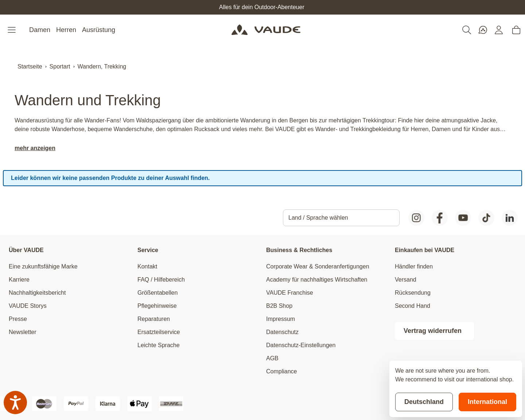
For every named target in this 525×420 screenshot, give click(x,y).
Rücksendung (413, 293)
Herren (66, 30)
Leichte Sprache (159, 345)
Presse (18, 319)
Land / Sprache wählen (318, 218)
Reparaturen (154, 319)
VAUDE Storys (28, 306)
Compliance (281, 371)
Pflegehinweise (157, 306)
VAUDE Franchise (290, 293)
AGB (272, 358)
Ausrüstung (99, 30)
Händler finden (414, 266)
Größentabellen (157, 293)
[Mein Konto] (499, 30)
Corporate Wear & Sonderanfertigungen (318, 266)
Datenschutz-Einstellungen (301, 345)
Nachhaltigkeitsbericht (37, 293)
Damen (40, 30)
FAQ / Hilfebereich (161, 280)
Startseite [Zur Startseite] (30, 66)
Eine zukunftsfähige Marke (43, 266)
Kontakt (147, 266)
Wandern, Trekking (102, 66)
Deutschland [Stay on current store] (424, 402)
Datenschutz (282, 332)
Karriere (19, 280)
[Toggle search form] (467, 30)
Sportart (60, 66)
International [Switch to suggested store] (487, 402)
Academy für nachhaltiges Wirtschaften (317, 280)
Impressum (281, 319)
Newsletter (23, 332)
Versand (406, 280)
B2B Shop (279, 306)
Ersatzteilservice (159, 332)
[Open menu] (12, 30)
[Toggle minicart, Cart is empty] (516, 30)
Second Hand (413, 306)
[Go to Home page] (266, 30)
